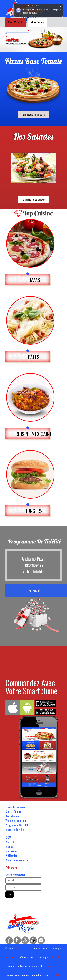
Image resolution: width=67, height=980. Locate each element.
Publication (11, 856)
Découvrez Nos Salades (34, 200)
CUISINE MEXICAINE (34, 434)
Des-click (10, 958)
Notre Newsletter (15, 875)
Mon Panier (37, 22)
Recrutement (13, 816)
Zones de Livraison (15, 807)
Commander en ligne (17, 860)
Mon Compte (16, 22)
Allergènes (11, 851)
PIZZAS (34, 280)
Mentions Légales (15, 830)
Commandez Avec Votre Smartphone (31, 687)
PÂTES (34, 357)
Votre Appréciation (16, 821)
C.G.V (8, 838)
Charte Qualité (13, 812)
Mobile (9, 847)
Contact (10, 842)
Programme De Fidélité (18, 825)
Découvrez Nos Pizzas (34, 115)
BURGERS (33, 511)
